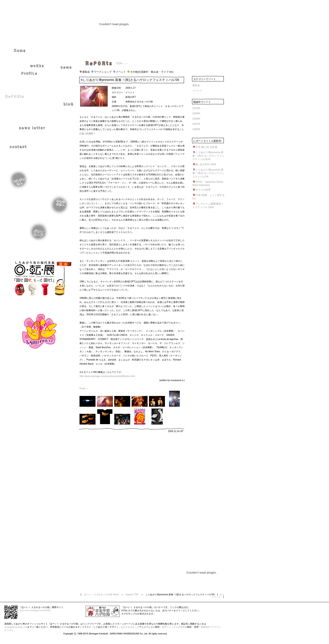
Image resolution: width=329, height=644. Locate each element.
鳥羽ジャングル (170, 627)
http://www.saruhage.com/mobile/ (35, 610)
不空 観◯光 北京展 (206, 147)
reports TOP (132, 595)
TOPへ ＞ (122, 64)
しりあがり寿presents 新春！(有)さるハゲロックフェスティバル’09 (208, 173)
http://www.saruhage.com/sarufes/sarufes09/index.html (107, 376)
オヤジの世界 (203, 190)
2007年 (196, 124)
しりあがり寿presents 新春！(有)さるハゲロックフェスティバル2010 (208, 156)
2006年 (196, 129)
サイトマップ (218, 596)
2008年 (196, 119)
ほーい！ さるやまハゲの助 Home (101, 595)
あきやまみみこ (129, 627)
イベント (197, 91)
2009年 (196, 113)
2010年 (196, 108)
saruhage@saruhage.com (16, 627)
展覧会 (196, 85)
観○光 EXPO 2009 (206, 164)
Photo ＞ (84, 389)
